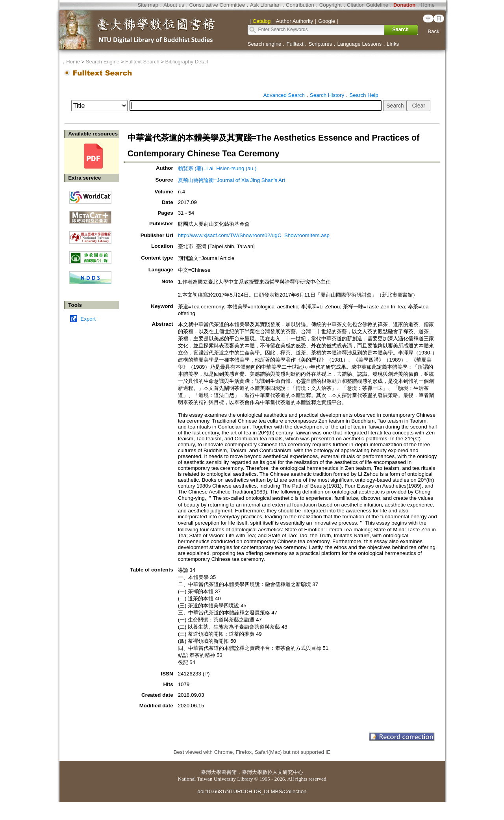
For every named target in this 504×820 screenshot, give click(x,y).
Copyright (331, 5)
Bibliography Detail (187, 62)
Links (393, 44)
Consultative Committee (217, 5)
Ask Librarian (265, 5)
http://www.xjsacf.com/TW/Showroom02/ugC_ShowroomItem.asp (254, 235)
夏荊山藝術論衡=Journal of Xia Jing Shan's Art (232, 180)
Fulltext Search (142, 62)
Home (428, 5)
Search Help (364, 95)
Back (434, 31)
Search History (327, 95)
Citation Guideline (368, 5)
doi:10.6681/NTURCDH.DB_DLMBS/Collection (252, 791)
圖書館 (229, 772)
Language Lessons (359, 44)
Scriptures (320, 44)
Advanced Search (284, 95)
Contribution (300, 5)
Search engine (265, 44)
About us (174, 5)
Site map (148, 5)
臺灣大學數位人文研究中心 (272, 772)
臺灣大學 (211, 772)
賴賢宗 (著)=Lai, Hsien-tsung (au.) (217, 168)
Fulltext (295, 44)
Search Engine (103, 62)
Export (88, 319)
